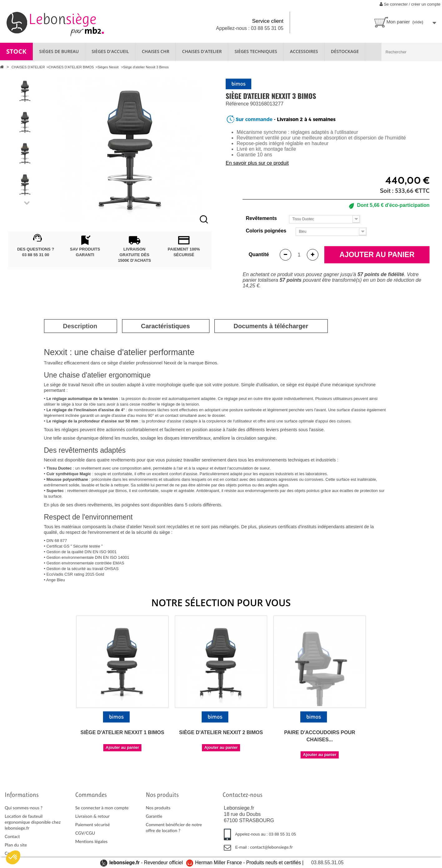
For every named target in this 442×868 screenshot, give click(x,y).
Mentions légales (91, 841)
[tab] (80, 326)
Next (27, 203)
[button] (13, 857)
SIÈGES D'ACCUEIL (110, 51)
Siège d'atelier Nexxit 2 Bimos (221, 732)
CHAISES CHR (155, 51)
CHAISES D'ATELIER (202, 51)
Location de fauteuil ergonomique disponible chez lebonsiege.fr (33, 822)
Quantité (259, 254)
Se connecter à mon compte (102, 808)
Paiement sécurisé (93, 824)
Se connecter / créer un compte (410, 4)
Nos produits (158, 808)
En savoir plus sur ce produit (257, 163)
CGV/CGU (85, 833)
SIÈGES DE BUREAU (59, 51)
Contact (12, 836)
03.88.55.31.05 (327, 863)
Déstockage (345, 51)
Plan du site (16, 845)
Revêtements (262, 218)
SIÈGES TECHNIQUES (256, 51)
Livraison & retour (92, 816)
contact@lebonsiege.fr (271, 847)
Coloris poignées (265, 231)
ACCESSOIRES (304, 51)
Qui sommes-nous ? (24, 808)
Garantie (154, 816)
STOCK (16, 51)
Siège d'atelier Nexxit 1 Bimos (122, 732)
